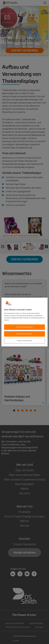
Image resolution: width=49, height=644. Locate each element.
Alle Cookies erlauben (24, 334)
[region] (24, 322)
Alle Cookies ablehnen (25, 327)
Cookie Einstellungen (24, 341)
